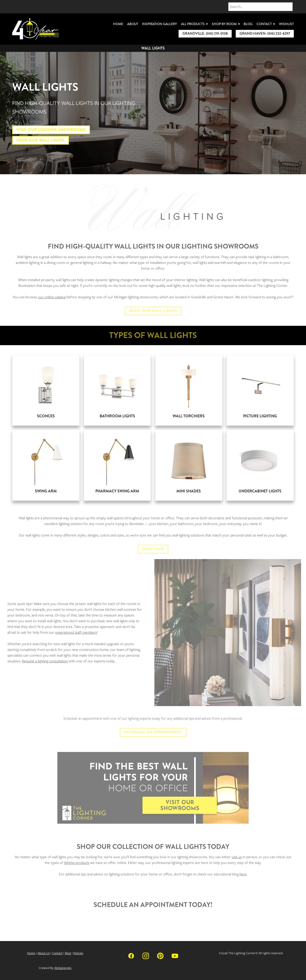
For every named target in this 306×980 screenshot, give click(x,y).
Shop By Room (226, 24)
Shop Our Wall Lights (41, 140)
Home (118, 24)
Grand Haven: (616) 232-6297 (265, 33)
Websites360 (63, 968)
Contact (266, 24)
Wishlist (286, 24)
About (133, 24)
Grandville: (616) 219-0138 (205, 33)
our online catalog (52, 297)
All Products (194, 24)
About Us (44, 953)
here (243, 880)
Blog (248, 24)
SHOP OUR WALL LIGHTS (153, 311)
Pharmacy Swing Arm (117, 491)
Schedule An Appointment (153, 732)
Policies (78, 953)
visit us (237, 863)
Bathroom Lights (117, 416)
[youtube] (175, 955)
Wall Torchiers (189, 416)
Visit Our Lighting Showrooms (51, 130)
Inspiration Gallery (159, 24)
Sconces (46, 416)
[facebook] (131, 955)
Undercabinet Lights (260, 491)
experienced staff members (70, 632)
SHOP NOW (153, 555)
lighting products (77, 869)
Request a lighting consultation (39, 661)
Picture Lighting (260, 416)
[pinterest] (160, 955)
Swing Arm (46, 491)
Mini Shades (189, 491)
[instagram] (146, 955)
